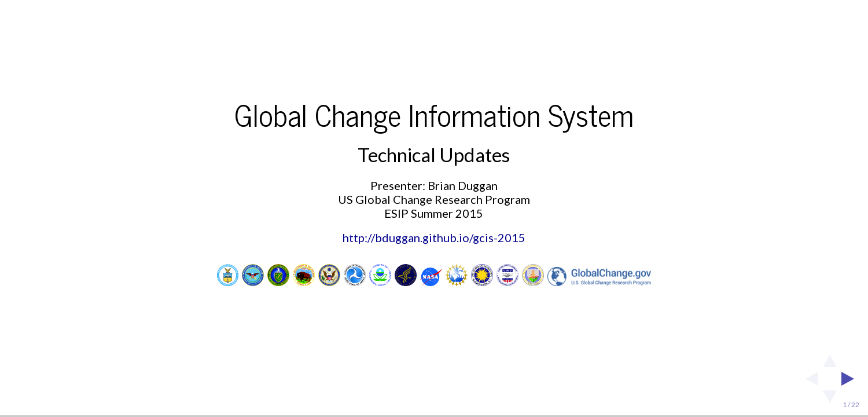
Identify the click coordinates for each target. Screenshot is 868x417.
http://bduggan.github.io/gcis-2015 (434, 237)
